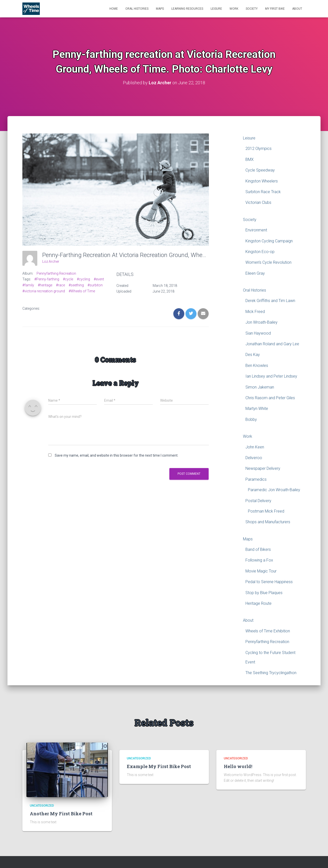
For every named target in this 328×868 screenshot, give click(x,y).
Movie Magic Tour (261, 571)
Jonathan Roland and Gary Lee (272, 344)
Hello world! (238, 766)
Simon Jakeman (260, 387)
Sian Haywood (258, 333)
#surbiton (95, 285)
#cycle (68, 279)
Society (252, 9)
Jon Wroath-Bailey (261, 322)
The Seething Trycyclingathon (271, 673)
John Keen (255, 447)
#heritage (45, 285)
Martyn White (257, 409)
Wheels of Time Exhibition (268, 631)
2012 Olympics (258, 149)
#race (60, 285)
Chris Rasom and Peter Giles (270, 398)
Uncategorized (42, 806)
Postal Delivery (258, 500)
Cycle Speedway (260, 170)
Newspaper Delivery (263, 468)
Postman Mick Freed (266, 511)
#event (99, 279)
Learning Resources (187, 9)
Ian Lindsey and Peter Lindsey (271, 376)
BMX (250, 159)
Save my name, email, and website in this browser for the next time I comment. (117, 455)
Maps (160, 9)
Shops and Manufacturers (268, 522)
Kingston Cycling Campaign (269, 241)
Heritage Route (258, 603)
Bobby (251, 419)
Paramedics (256, 479)
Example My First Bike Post (159, 766)
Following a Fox (259, 560)
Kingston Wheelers (262, 181)
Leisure (216, 9)
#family (28, 285)
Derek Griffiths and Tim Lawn (270, 301)
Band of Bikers (258, 549)
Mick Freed (255, 312)
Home (114, 9)
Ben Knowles (257, 366)
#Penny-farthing (47, 279)
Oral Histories (137, 9)
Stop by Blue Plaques (264, 592)
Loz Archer (51, 261)
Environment (256, 230)
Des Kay (253, 355)
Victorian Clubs (258, 202)
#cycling (83, 279)
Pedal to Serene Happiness (269, 582)
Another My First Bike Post (61, 814)
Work (234, 9)
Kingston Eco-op (260, 252)
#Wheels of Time (82, 291)
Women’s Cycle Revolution (268, 262)
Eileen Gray (255, 273)
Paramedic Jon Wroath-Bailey (274, 490)
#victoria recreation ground (44, 291)
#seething (76, 285)
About (297, 9)
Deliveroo (254, 458)
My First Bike (275, 9)
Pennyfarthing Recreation (56, 273)
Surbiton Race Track (263, 192)
